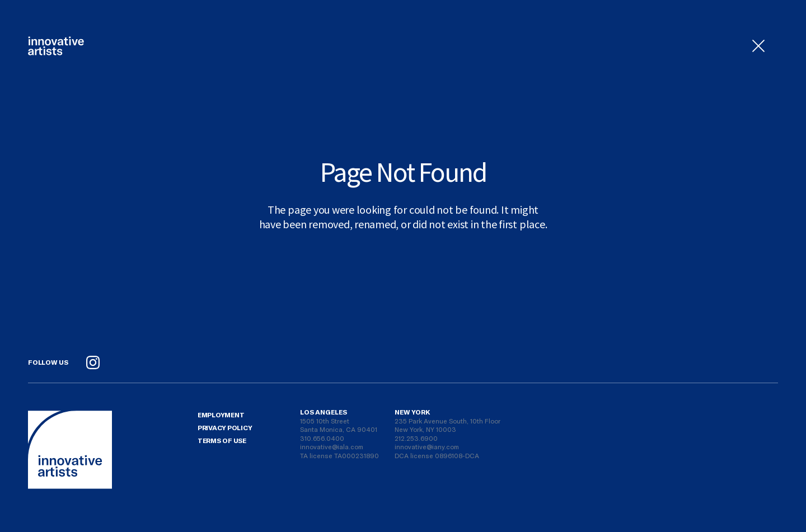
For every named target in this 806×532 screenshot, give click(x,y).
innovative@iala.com (332, 446)
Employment (221, 415)
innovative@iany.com (427, 446)
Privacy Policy (225, 427)
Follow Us (48, 362)
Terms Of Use (222, 440)
